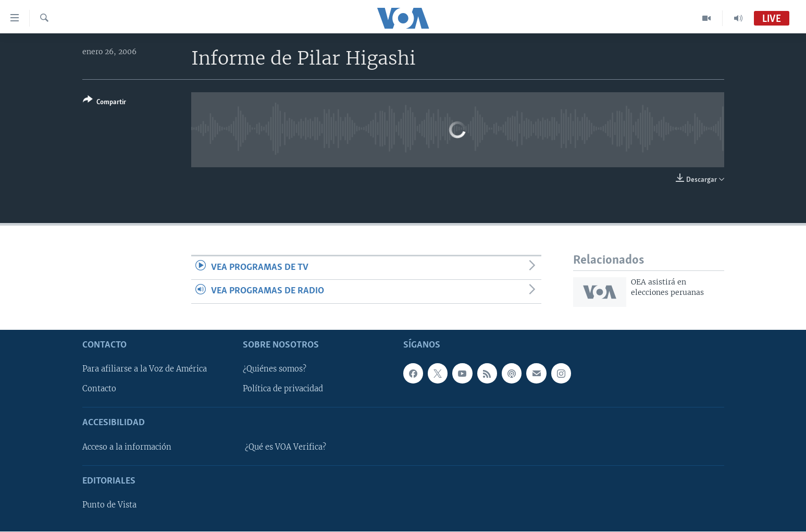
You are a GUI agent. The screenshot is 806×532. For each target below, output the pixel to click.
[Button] (104, 103)
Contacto (99, 389)
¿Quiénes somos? (275, 369)
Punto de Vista (109, 505)
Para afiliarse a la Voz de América (145, 369)
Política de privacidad (283, 389)
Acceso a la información (127, 447)
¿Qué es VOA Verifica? (286, 447)
